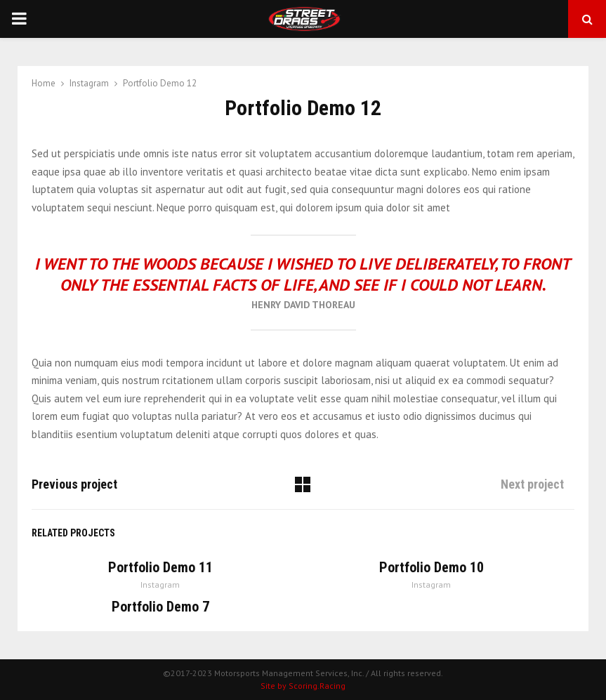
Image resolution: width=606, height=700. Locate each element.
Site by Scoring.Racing (303, 686)
